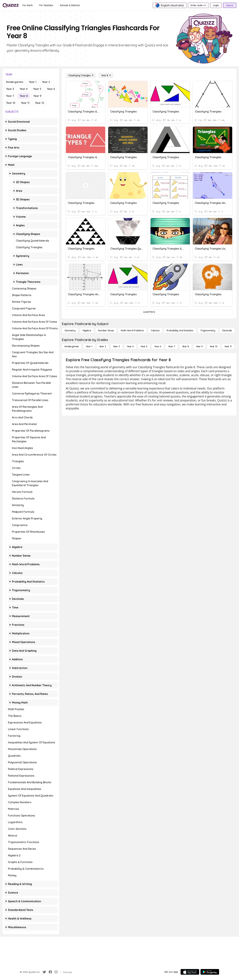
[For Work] (28, 5)
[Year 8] (106, 75)
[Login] (216, 5)
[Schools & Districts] (70, 5)
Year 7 (10, 96)
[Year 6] (158, 346)
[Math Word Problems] (132, 330)
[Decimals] (227, 330)
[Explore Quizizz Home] (11, 5)
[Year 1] (89, 346)
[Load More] (149, 312)
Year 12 (40, 103)
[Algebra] (87, 330)
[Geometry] (70, 330)
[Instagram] (56, 972)
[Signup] (230, 5)
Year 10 (11, 103)
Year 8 (24, 96)
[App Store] (190, 972)
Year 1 (33, 82)
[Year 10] (214, 346)
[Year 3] (116, 346)
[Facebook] (50, 972)
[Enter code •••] (198, 5)
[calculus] (155, 330)
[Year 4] (130, 346)
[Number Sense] (106, 330)
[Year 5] (144, 346)
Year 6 (51, 89)
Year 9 (37, 96)
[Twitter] (44, 972)
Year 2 (46, 82)
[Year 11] (228, 346)
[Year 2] (103, 346)
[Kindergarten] (72, 346)
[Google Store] (210, 972)
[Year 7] (172, 346)
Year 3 (10, 89)
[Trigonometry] (208, 330)
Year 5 (37, 89)
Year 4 (24, 89)
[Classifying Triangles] (81, 75)
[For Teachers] (46, 5)
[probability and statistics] (180, 330)
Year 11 (25, 103)
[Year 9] (199, 346)
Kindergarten (15, 82)
